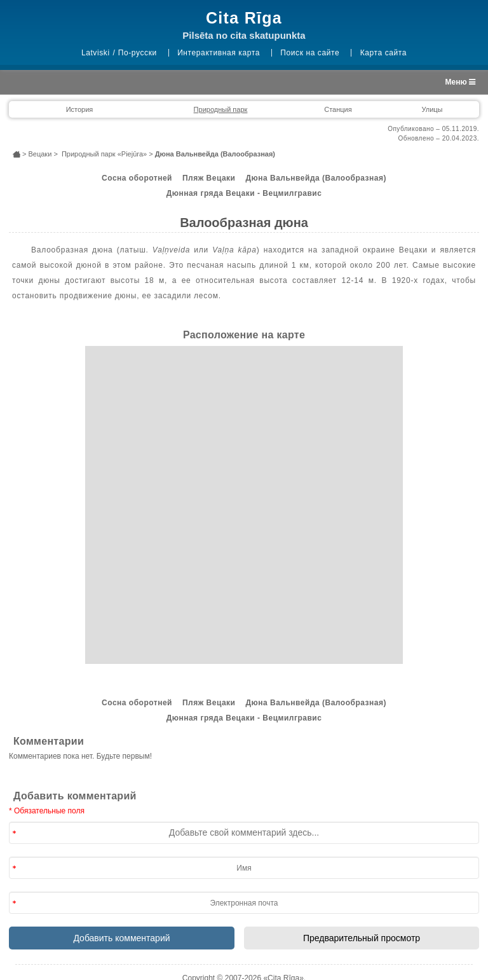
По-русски (138, 53)
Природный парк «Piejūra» (104, 154)
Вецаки (40, 154)
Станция (338, 109)
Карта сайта (383, 53)
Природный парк (221, 109)
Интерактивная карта (219, 53)
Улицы (432, 109)
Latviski (96, 53)
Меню (461, 82)
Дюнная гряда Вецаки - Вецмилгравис (244, 193)
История (80, 109)
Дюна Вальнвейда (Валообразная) (315, 178)
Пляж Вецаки (209, 178)
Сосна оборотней (137, 178)
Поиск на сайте (310, 53)
